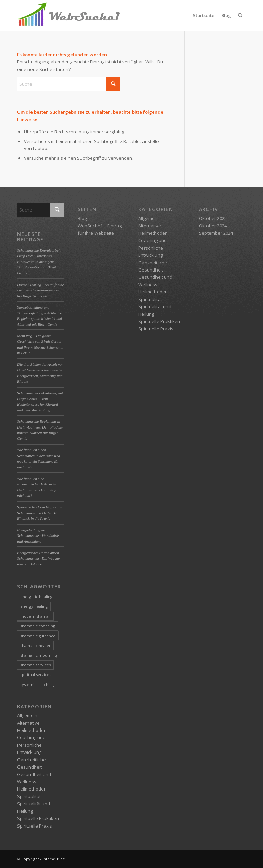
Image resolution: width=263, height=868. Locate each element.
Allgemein (27, 715)
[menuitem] (240, 15)
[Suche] (240, 15)
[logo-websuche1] (68, 15)
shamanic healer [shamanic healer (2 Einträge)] (35, 645)
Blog (226, 15)
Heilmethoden (32, 789)
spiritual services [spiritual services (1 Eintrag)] (36, 674)
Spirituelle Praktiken (38, 818)
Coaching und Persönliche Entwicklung (31, 745)
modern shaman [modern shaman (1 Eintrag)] (35, 616)
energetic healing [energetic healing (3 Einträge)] (36, 597)
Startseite (204, 15)
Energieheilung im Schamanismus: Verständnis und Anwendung (38, 536)
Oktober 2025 (213, 218)
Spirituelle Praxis (35, 826)
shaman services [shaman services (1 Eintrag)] (35, 665)
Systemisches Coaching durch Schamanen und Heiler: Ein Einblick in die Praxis (40, 513)
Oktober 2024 (213, 226)
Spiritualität (29, 796)
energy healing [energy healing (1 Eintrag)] (34, 606)
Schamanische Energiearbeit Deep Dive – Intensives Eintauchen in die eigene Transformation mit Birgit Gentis (39, 262)
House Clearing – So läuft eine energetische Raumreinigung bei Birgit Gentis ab (41, 290)
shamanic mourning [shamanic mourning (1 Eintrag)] (39, 655)
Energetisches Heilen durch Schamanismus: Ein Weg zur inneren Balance (39, 558)
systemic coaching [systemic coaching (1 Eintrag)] (37, 684)
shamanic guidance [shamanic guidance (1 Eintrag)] (38, 636)
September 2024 (216, 233)
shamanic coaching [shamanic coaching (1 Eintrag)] (38, 626)
